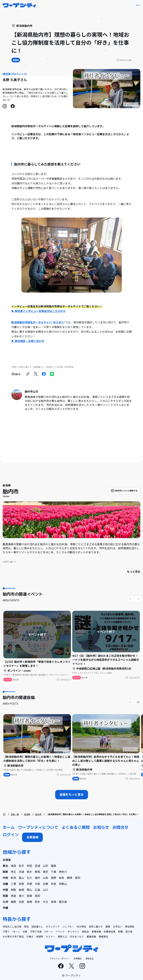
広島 (37, 890)
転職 (120, 931)
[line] (52, 374)
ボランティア (53, 926)
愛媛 (29, 896)
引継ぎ (30, 936)
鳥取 (13, 890)
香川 (21, 896)
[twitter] (36, 374)
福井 (37, 878)
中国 (5, 890)
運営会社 (90, 958)
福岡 (13, 902)
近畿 (5, 884)
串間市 (40, 936)
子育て (6, 931)
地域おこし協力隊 (12, 926)
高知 (37, 896)
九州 (5, 902)
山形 (45, 866)
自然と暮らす (96, 926)
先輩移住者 (110, 931)
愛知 (78, 878)
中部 (5, 878)
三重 (13, 884)
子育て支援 (36, 931)
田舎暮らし (37, 926)
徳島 (13, 896)
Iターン (16, 931)
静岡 (70, 878)
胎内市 (38, 814)
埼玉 (13, 872)
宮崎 (54, 902)
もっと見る (134, 571)
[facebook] (44, 374)
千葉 (54, 872)
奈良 (54, 884)
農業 (108, 926)
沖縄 (5, 908)
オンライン (73, 931)
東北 (5, 866)
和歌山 (63, 884)
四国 (5, 896)
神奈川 (63, 872)
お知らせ (101, 827)
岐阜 (62, 878)
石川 (29, 878)
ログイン (11, 835)
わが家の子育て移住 (13, 936)
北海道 (7, 860)
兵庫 (45, 884)
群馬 (37, 872)
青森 (13, 866)
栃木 (29, 872)
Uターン (49, 931)
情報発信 (103, 936)
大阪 (37, 884)
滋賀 (21, 884)
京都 (29, 884)
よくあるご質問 (76, 827)
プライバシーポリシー (60, 958)
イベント (60, 931)
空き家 (129, 931)
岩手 (21, 866)
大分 (45, 902)
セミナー (51, 936)
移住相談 (130, 926)
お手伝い (118, 926)
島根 (21, 890)
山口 (45, 890)
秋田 (29, 866)
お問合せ (120, 827)
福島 (54, 866)
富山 (21, 878)
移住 (26, 926)
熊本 (37, 902)
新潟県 (27, 814)
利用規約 (78, 958)
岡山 (29, 890)
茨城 (21, 872)
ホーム (9, 827)
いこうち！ (68, 926)
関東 (5, 872)
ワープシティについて (38, 827)
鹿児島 (63, 902)
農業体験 (91, 936)
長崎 (29, 902)
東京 (45, 872)
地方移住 (81, 926)
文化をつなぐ (77, 936)
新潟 (13, 878)
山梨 (45, 878)
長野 (54, 878)
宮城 (37, 866)
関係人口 (63, 936)
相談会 (85, 931)
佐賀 (21, 902)
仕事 (25, 931)
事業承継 (96, 931)
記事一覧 (15, 814)
